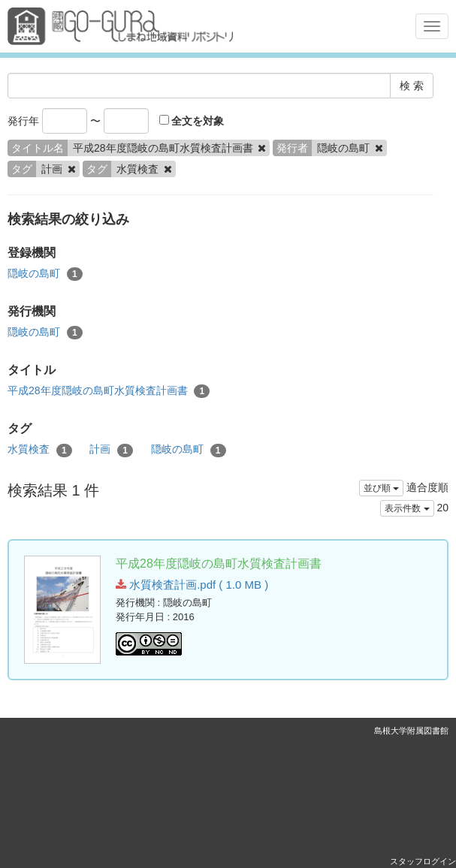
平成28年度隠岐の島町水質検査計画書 (109, 391)
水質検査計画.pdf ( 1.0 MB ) (192, 585)
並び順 (381, 488)
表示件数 (407, 508)
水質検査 (40, 450)
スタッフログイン (423, 861)
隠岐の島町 (45, 274)
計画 (111, 450)
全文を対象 (192, 121)
